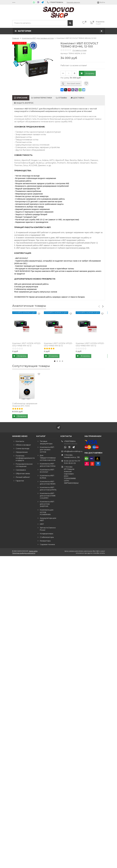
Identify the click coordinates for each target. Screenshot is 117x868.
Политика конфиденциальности (24, 553)
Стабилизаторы (47, 537)
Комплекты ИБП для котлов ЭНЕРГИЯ (47, 504)
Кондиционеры (47, 534)
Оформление (22, 452)
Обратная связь (23, 473)
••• (14, 2)
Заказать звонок (73, 2)
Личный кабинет (23, 477)
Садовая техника (47, 544)
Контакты (20, 441)
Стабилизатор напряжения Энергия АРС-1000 (25, 405)
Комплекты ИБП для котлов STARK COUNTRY (48, 496)
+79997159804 (70, 441)
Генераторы (45, 541)
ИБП (42, 524)
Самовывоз (21, 470)
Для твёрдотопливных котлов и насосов (48, 458)
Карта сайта (33, 551)
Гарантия (20, 481)
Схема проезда (22, 448)
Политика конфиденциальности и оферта (25, 458)
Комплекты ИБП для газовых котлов (47, 449)
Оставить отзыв (79, 50)
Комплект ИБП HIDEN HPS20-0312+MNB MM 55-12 (58, 345)
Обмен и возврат (23, 445)
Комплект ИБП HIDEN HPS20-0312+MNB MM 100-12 (90, 345)
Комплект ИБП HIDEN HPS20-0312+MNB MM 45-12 (27, 345)
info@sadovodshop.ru (73, 451)
